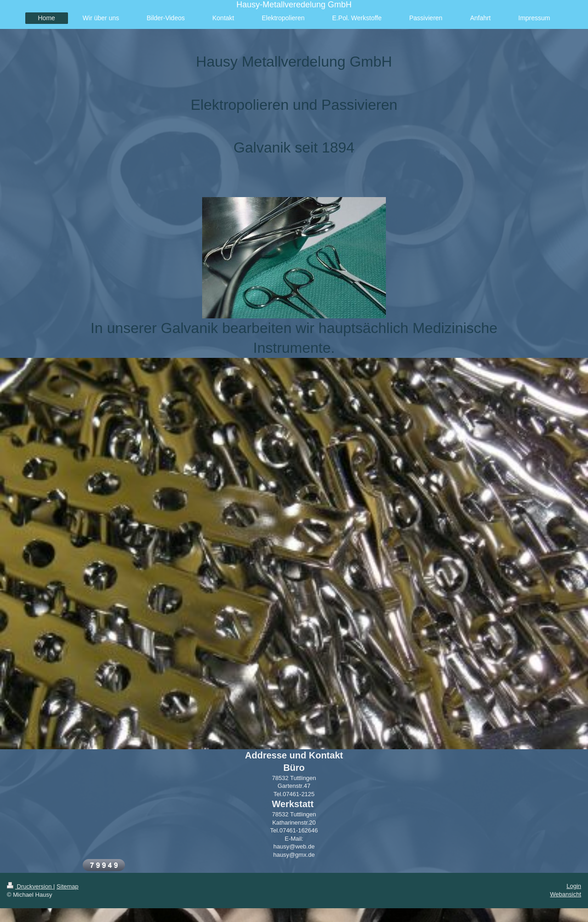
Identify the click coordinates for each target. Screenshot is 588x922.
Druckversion (30, 886)
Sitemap (68, 886)
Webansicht (565, 894)
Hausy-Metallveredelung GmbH (294, 5)
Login (574, 886)
